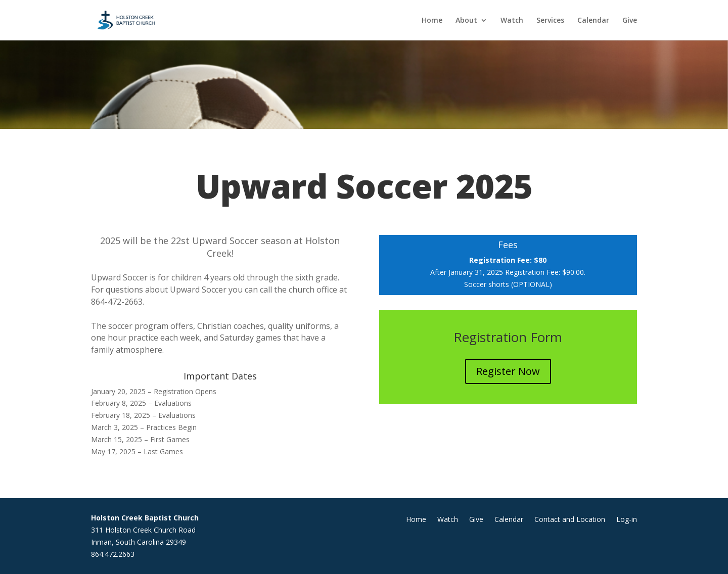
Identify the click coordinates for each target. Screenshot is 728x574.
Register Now (508, 371)
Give (630, 21)
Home (432, 21)
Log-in (627, 520)
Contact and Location (570, 520)
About (466, 21)
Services (550, 21)
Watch (512, 21)
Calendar (593, 21)
